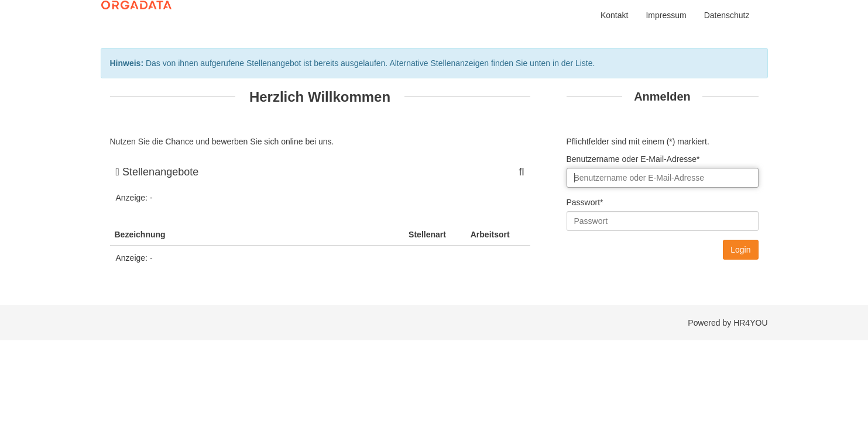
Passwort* (585, 202)
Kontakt (614, 15)
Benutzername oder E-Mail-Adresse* (633, 159)
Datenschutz (727, 15)
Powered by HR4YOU (728, 323)
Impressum (666, 15)
